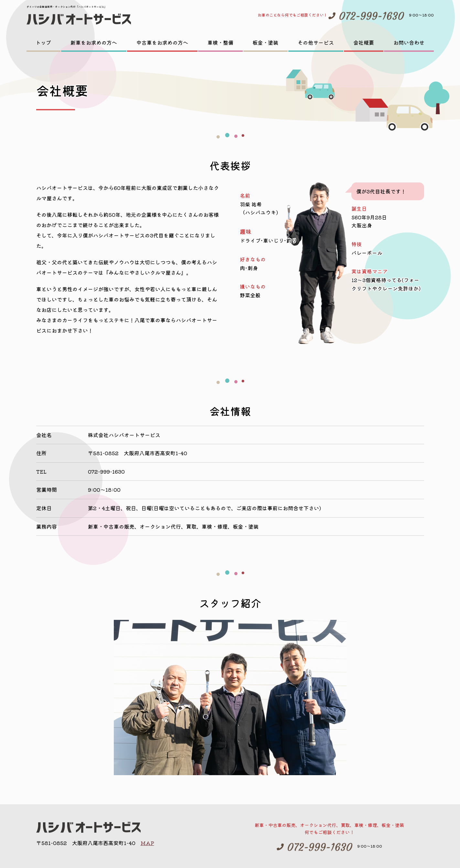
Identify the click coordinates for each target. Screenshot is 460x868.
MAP (147, 843)
